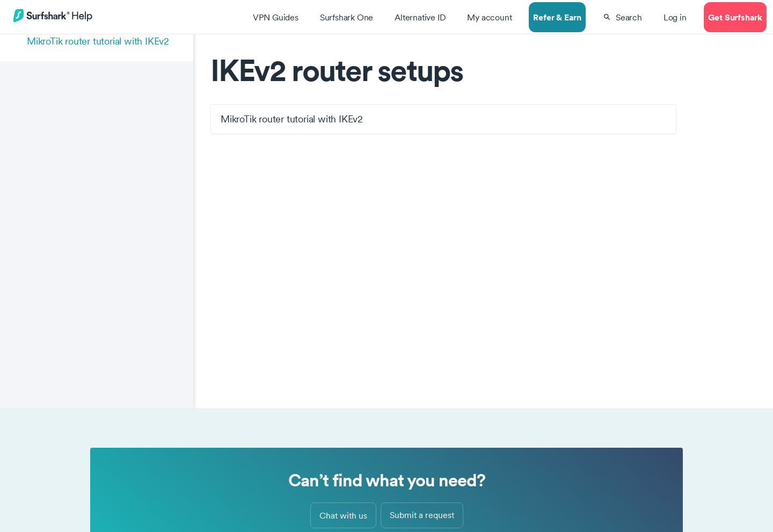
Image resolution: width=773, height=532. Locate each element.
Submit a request (422, 515)
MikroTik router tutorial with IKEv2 (98, 41)
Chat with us (343, 515)
